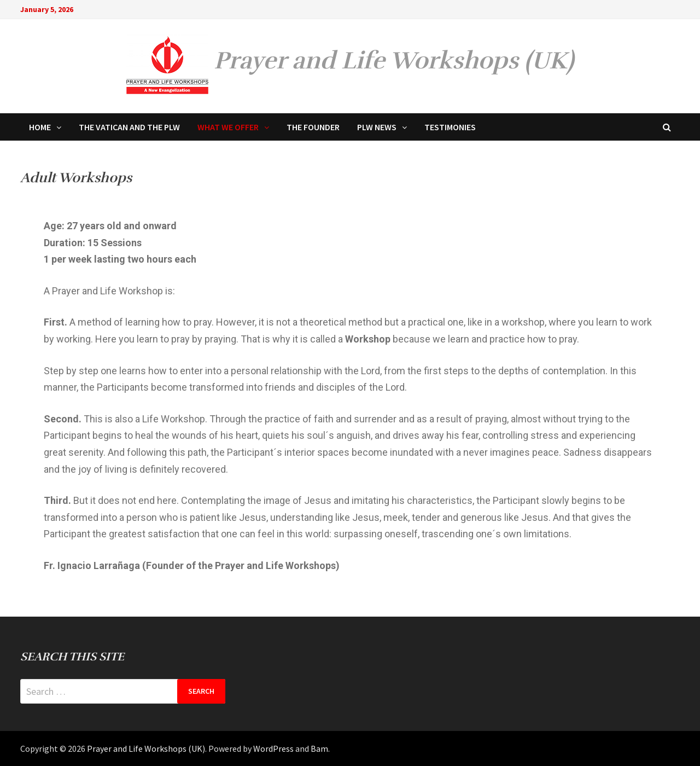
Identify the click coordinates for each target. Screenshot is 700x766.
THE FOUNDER (313, 127)
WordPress (273, 748)
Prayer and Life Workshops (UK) (394, 60)
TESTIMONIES (450, 127)
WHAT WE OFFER (228, 127)
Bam (319, 748)
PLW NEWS (377, 127)
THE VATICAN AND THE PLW (129, 127)
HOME (40, 127)
